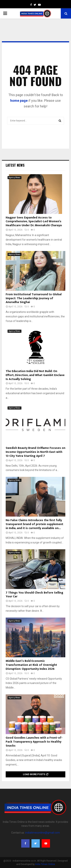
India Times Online (45, 864)
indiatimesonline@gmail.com (43, 833)
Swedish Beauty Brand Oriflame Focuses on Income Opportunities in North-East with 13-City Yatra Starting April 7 (35, 452)
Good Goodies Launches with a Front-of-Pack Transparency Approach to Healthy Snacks (34, 742)
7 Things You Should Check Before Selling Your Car (34, 595)
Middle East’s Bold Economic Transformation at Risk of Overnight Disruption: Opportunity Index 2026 (31, 665)
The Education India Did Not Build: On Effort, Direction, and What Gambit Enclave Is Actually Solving (35, 375)
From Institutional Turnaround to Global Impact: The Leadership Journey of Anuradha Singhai (34, 298)
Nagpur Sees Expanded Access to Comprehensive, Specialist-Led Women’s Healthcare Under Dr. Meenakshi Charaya (34, 222)
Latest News (15, 165)
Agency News (14, 178)
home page (19, 101)
